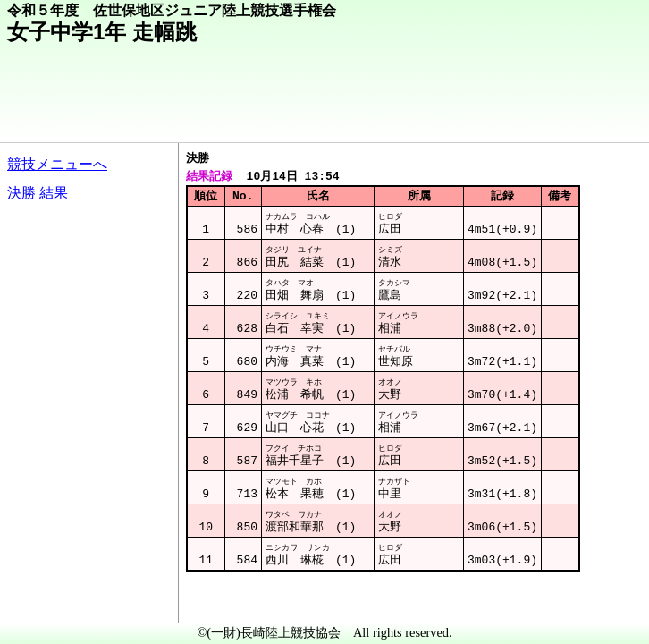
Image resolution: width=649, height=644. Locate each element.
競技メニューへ (57, 164)
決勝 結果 (38, 193)
